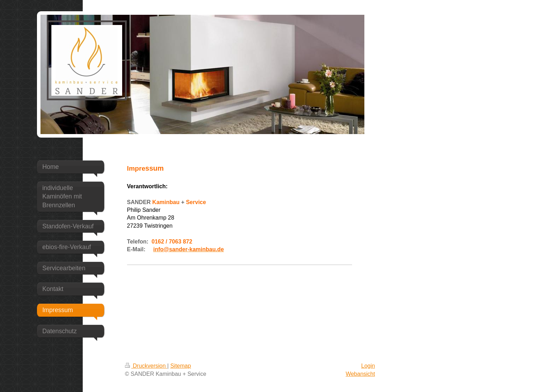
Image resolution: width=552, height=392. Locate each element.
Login (368, 366)
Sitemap (181, 366)
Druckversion (146, 366)
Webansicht (360, 374)
